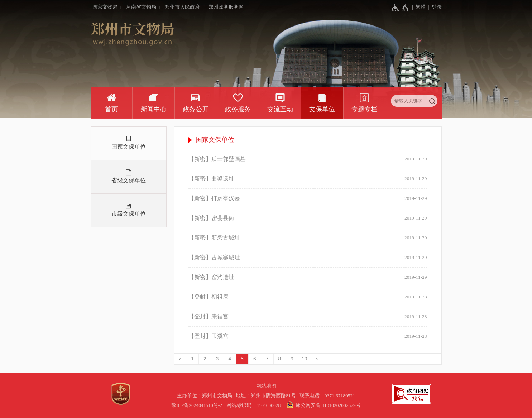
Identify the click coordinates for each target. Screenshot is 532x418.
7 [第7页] (267, 359)
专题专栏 (364, 109)
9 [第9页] (292, 359)
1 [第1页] (192, 359)
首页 (111, 109)
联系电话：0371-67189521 (327, 396)
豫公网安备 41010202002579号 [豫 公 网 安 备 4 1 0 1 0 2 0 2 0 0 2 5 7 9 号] (323, 405)
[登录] (434, 7)
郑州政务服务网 (226, 7)
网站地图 (266, 386)
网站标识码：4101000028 (254, 405)
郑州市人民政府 (182, 7)
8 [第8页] (280, 359)
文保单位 (322, 109)
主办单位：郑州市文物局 (206, 396)
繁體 (421, 7)
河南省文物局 (141, 7)
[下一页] (317, 359)
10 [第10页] (304, 359)
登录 (437, 7)
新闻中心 (154, 109)
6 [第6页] (255, 359)
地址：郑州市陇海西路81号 (267, 396)
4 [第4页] (230, 359)
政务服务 (238, 109)
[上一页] (180, 359)
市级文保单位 (129, 214)
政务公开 (196, 109)
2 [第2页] (205, 359)
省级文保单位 (129, 180)
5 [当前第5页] (242, 359)
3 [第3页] (217, 359)
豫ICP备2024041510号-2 (197, 405)
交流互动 (280, 109)
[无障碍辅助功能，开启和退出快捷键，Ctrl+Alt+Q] (400, 8)
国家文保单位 (129, 147)
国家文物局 (105, 7)
